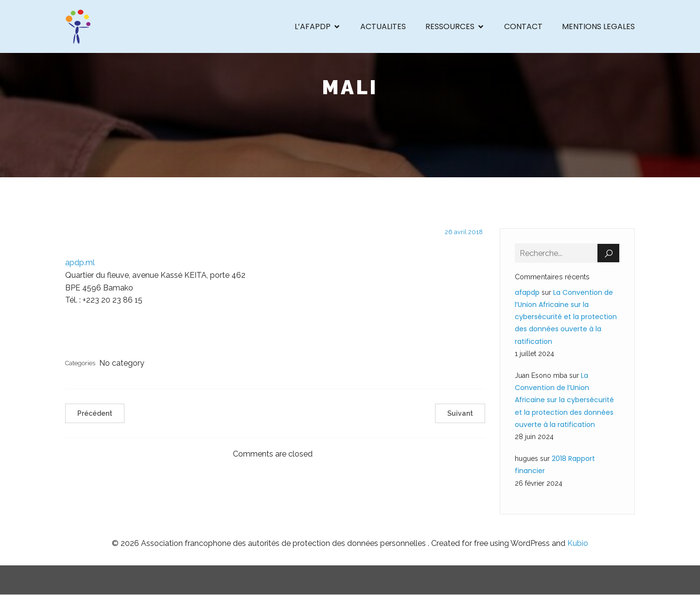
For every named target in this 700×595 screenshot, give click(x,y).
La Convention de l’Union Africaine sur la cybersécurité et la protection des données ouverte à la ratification (566, 317)
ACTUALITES (383, 26)
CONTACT (523, 26)
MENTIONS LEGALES (598, 26)
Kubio (578, 544)
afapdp (527, 293)
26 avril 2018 (464, 232)
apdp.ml (80, 263)
